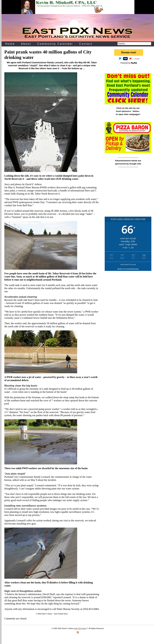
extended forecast (128, 264)
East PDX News (80, 628)
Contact (86, 44)
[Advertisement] (128, 194)
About (26, 44)
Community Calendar (55, 44)
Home (10, 44)
